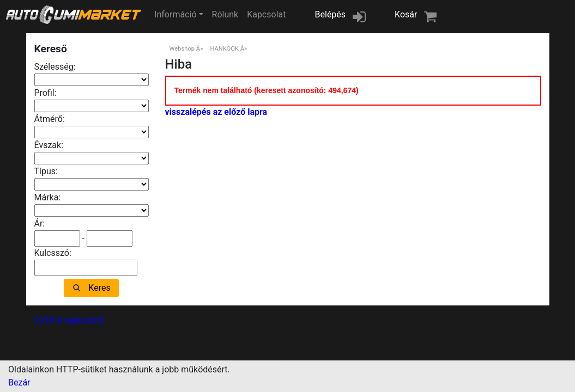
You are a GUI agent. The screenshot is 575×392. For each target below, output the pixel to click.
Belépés (331, 14)
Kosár (406, 14)
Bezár (19, 382)
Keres (99, 288)
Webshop (182, 49)
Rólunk (225, 14)
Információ (175, 14)
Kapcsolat (266, 14)
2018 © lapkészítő (69, 320)
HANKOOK (224, 49)
